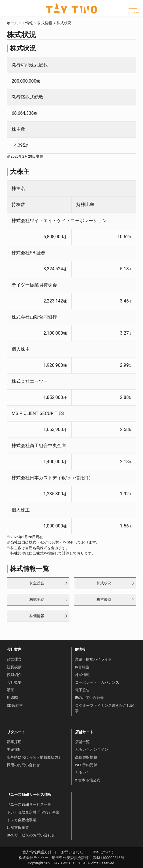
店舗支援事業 (18, 828)
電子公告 (82, 690)
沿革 (10, 690)
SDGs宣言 (15, 705)
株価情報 (37, 616)
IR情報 (28, 23)
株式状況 (104, 583)
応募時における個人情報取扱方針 (34, 757)
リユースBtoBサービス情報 (29, 795)
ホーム (12, 23)
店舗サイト (84, 732)
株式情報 (45, 23)
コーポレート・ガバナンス (97, 682)
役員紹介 (14, 675)
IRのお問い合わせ (89, 698)
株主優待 (104, 599)
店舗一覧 (82, 742)
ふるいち (82, 773)
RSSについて (103, 852)
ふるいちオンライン (92, 749)
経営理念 (14, 659)
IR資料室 (82, 667)
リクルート (16, 732)
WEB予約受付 (86, 765)
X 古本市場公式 (88, 780)
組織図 (12, 698)
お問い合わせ (72, 852)
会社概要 (14, 682)
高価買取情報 (86, 757)
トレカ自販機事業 (22, 820)
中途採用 (14, 749)
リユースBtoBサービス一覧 (29, 804)
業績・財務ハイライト (93, 659)
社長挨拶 (14, 667)
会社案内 (14, 649)
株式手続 (37, 599)
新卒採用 (14, 742)
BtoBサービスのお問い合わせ (31, 835)
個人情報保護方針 (37, 852)
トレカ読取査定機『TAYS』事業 (33, 812)
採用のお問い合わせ (23, 765)
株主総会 (37, 583)
